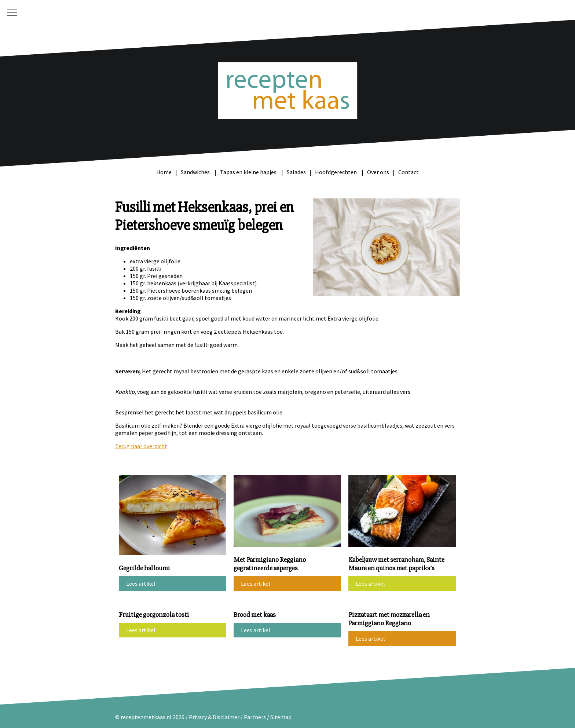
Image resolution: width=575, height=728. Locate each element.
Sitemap (281, 717)
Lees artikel (141, 584)
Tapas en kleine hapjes (249, 172)
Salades (296, 172)
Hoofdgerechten (336, 172)
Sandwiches (196, 172)
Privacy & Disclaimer (214, 717)
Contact (409, 172)
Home (164, 172)
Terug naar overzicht (141, 446)
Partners (255, 717)
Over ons (378, 172)
